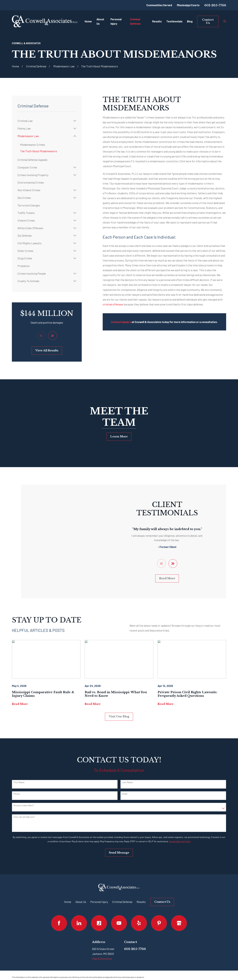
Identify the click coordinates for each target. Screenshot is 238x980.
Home (68, 902)
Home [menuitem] (88, 21)
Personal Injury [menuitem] (116, 21)
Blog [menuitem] (190, 21)
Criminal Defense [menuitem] (135, 21)
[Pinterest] (159, 923)
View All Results (47, 350)
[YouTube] (119, 923)
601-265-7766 (215, 5)
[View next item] (53, 336)
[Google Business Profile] (179, 923)
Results (141, 902)
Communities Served (159, 5)
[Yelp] (139, 923)
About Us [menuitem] (100, 21)
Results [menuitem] (157, 21)
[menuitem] (45, 121)
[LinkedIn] (79, 923)
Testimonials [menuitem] (174, 21)
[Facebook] (59, 923)
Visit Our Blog (119, 716)
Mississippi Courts (188, 5)
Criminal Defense (122, 902)
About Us (81, 902)
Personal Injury (99, 902)
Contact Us (208, 21)
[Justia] (99, 923)
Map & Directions (102, 959)
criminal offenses (113, 304)
